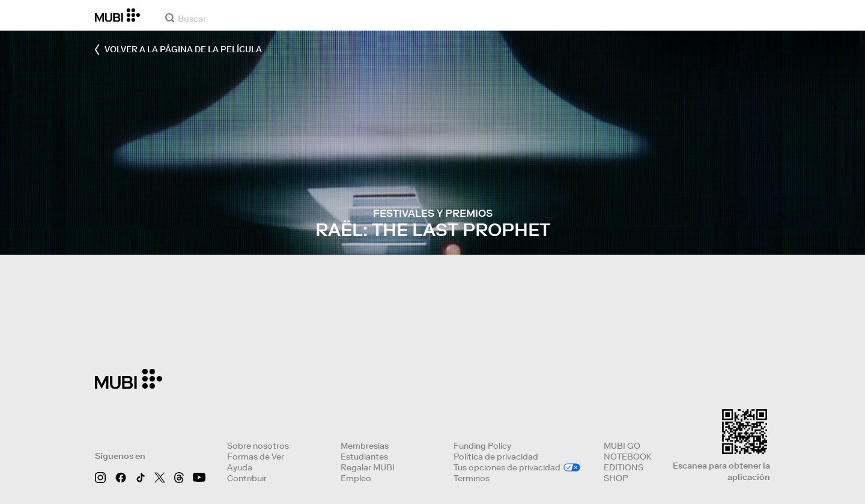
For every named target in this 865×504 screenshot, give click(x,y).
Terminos (472, 478)
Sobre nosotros (258, 446)
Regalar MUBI (368, 467)
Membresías (365, 446)
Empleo (356, 478)
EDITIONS (624, 467)
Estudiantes (364, 457)
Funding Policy (482, 446)
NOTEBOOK (628, 457)
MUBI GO (622, 446)
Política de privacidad (496, 457)
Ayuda (240, 467)
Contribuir (247, 478)
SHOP (616, 478)
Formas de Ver (256, 457)
